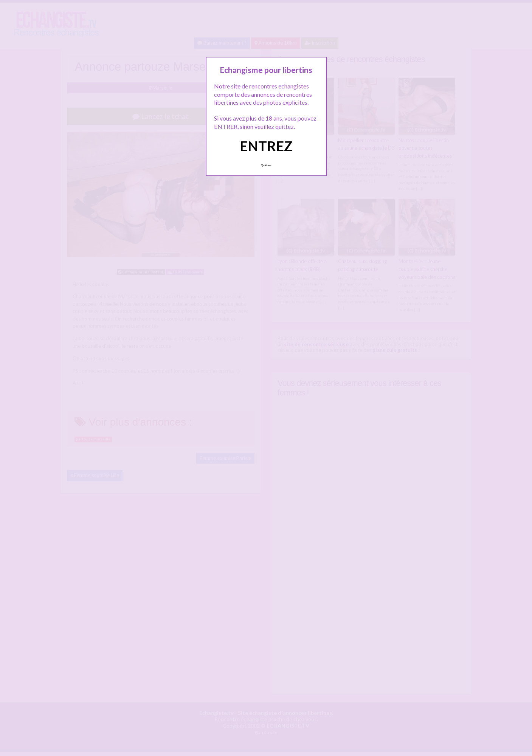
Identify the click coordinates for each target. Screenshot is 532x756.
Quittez (266, 165)
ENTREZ (266, 146)
